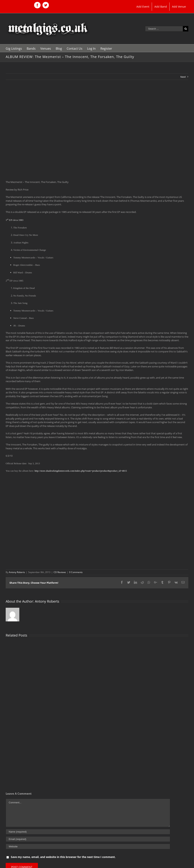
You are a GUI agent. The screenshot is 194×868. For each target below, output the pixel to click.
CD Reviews (60, 572)
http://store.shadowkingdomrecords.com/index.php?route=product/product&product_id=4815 (81, 471)
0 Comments (76, 572)
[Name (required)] (88, 832)
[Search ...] (164, 29)
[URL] (88, 846)
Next (183, 77)
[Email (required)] (88, 839)
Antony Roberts (17, 572)
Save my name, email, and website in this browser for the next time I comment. (63, 857)
